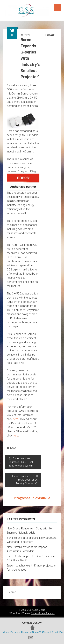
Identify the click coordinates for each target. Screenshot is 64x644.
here (16, 419)
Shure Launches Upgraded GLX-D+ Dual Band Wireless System (21, 462)
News (27, 35)
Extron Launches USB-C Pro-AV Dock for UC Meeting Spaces (25, 480)
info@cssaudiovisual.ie (32, 498)
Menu (57, 8)
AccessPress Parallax (43, 613)
